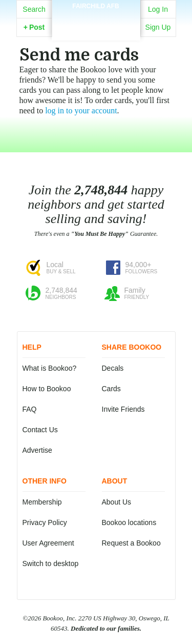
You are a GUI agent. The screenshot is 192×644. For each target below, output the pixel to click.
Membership (42, 502)
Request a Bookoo (131, 543)
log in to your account (81, 110)
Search (34, 9)
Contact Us (40, 430)
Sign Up (158, 27)
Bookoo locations (129, 522)
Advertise (37, 450)
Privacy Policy (45, 522)
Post (34, 27)
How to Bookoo (47, 389)
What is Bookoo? (50, 368)
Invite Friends (123, 409)
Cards (111, 389)
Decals (113, 368)
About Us (117, 502)
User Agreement (48, 543)
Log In (158, 9)
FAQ (30, 409)
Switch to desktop (51, 563)
